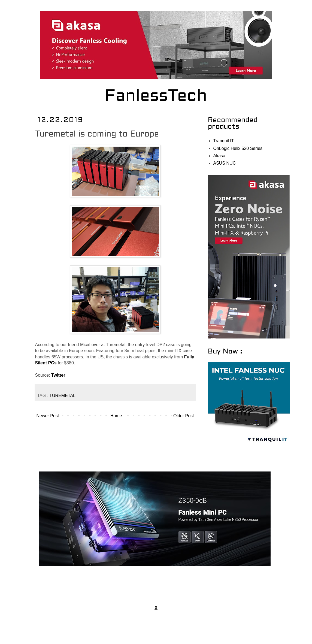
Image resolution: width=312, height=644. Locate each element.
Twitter (58, 375)
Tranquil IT (224, 141)
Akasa (219, 156)
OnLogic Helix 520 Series (238, 148)
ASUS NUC (225, 163)
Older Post (184, 416)
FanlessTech (156, 97)
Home (116, 416)
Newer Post (48, 416)
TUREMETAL (62, 396)
